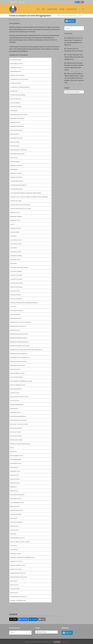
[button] (83, 9)
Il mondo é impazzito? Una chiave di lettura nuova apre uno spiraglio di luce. (74, 57)
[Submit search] (82, 28)
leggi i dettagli (65, 642)
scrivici (14, 2)
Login (22, 2)
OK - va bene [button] (57, 642)
